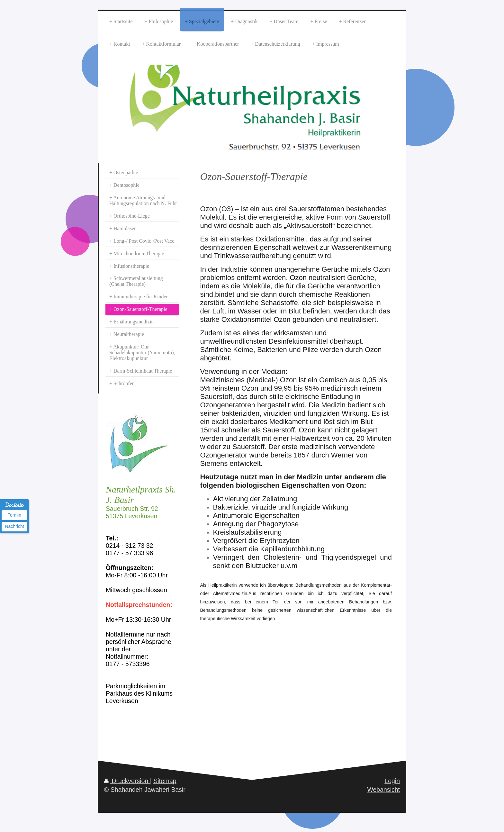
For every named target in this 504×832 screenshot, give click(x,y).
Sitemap (165, 781)
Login (392, 781)
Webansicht (383, 790)
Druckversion (127, 781)
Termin (14, 515)
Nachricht (14, 526)
